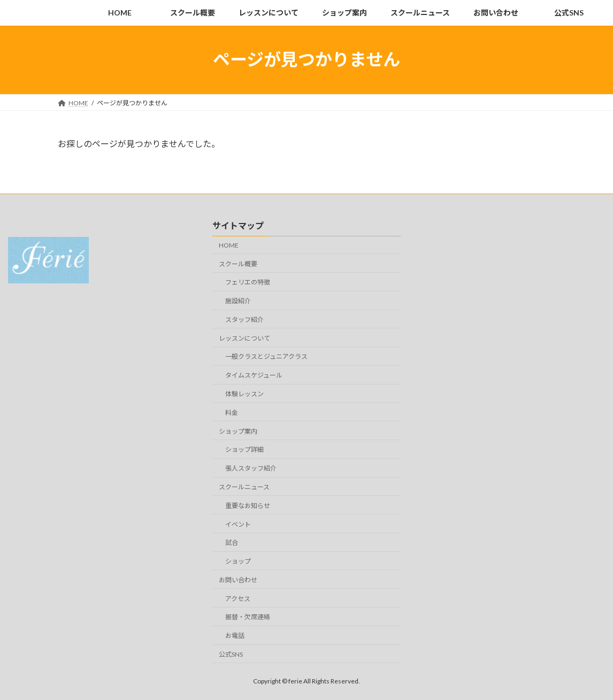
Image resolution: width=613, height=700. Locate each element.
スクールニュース (244, 487)
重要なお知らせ (248, 506)
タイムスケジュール (254, 375)
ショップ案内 (238, 431)
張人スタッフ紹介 (251, 468)
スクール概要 (238, 263)
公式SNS (231, 654)
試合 (232, 543)
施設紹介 (238, 301)
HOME (229, 245)
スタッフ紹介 (244, 320)
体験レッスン (244, 394)
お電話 (235, 636)
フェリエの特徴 (248, 282)
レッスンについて (244, 338)
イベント (238, 524)
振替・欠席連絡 (248, 617)
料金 (232, 413)
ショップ (238, 561)
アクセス (238, 598)
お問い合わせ (238, 580)
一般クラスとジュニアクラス (266, 356)
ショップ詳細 (244, 449)
